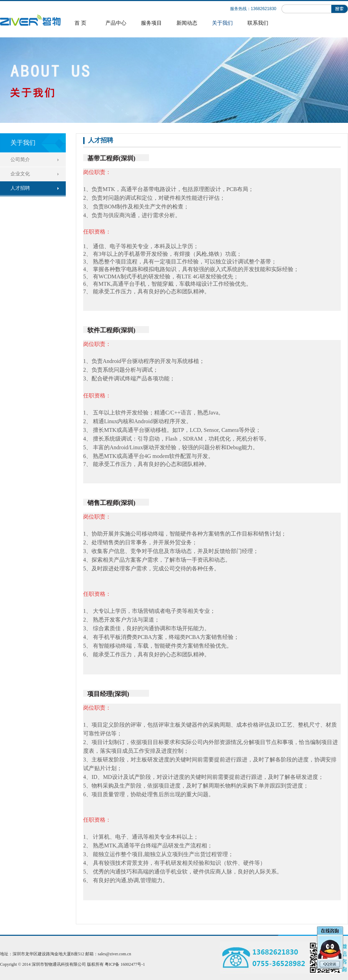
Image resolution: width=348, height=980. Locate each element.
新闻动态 (187, 23)
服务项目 (151, 23)
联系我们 (258, 23)
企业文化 (20, 174)
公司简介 (20, 160)
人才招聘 (20, 188)
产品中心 (116, 23)
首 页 (80, 23)
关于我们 (222, 23)
